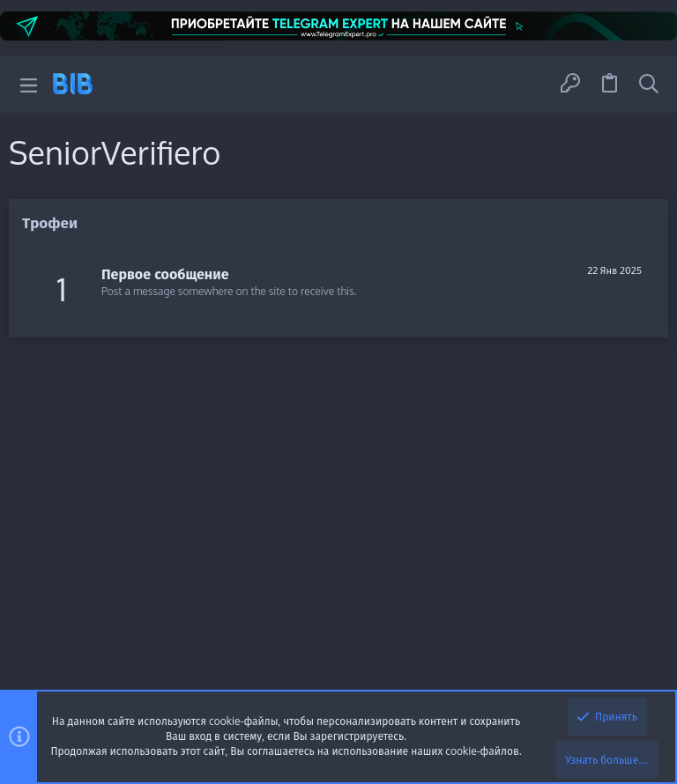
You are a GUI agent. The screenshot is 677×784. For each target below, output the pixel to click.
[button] (29, 84)
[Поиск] (649, 84)
